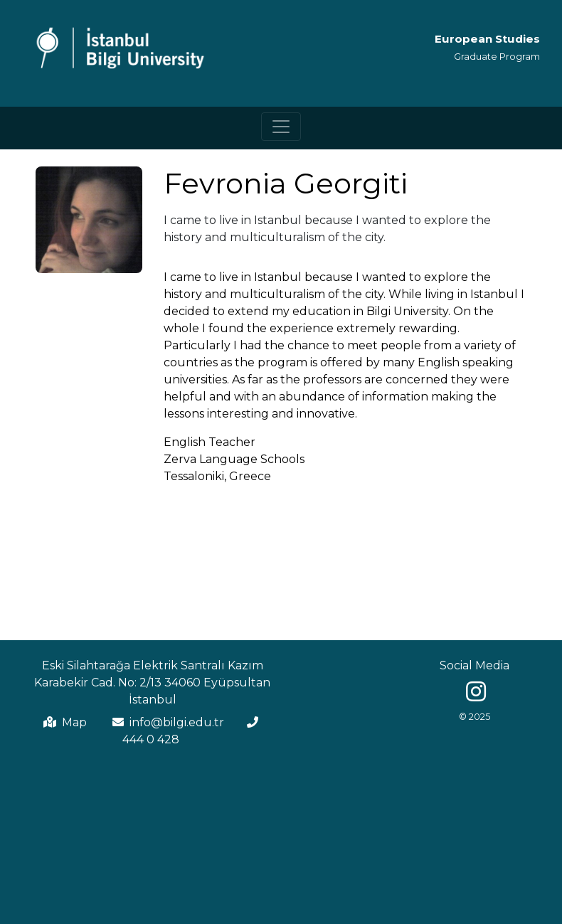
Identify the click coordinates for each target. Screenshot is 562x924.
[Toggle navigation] (281, 127)
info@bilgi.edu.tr (177, 722)
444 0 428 (151, 739)
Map (74, 722)
